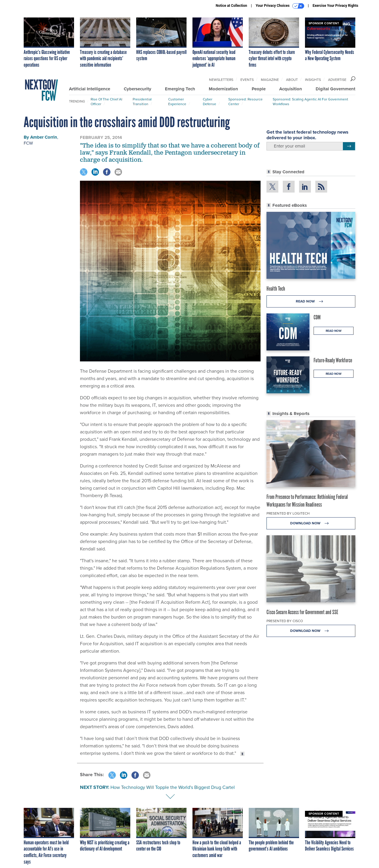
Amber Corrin (44, 137)
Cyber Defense (209, 102)
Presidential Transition (142, 102)
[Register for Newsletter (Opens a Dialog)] (349, 146)
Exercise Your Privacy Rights (335, 6)
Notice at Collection (231, 6)
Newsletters (221, 80)
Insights (313, 80)
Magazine (270, 80)
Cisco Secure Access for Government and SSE (302, 612)
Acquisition (291, 89)
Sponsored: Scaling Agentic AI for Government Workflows (310, 102)
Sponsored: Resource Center (245, 102)
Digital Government (335, 89)
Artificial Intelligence (90, 89)
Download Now (311, 523)
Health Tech (276, 289)
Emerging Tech (180, 89)
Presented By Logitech (288, 513)
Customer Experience (177, 102)
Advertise (337, 80)
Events (247, 80)
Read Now (311, 301)
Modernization (223, 89)
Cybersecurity (138, 89)
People (259, 89)
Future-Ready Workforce (333, 360)
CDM (317, 317)
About (292, 80)
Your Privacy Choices (280, 6)
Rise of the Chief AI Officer (106, 102)
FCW (28, 143)
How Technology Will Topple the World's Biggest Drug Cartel (173, 787)
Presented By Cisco (285, 621)
